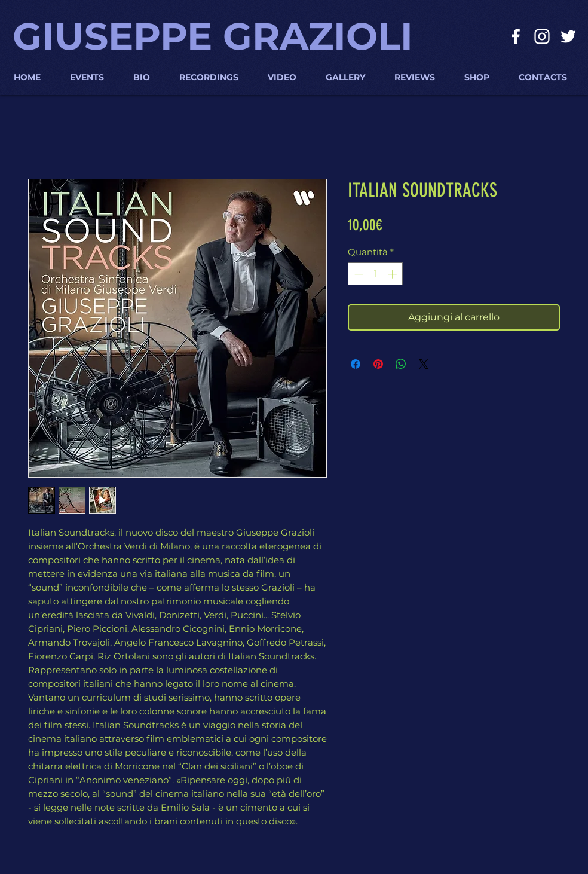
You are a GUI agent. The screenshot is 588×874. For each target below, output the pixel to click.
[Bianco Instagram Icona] (542, 36)
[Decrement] (358, 274)
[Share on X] (424, 364)
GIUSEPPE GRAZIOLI (213, 36)
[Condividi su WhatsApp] (401, 364)
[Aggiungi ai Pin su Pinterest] (378, 364)
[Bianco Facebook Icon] (516, 36)
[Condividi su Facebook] (356, 364)
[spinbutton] (376, 274)
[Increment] (393, 274)
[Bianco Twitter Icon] (568, 36)
